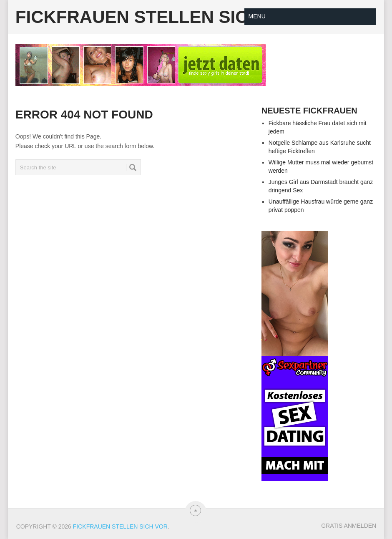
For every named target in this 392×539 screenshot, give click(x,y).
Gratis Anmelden (349, 526)
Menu (257, 16)
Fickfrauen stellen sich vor (160, 17)
